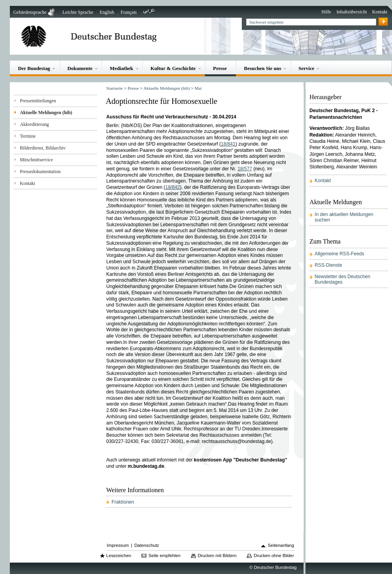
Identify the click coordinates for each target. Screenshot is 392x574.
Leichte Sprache (78, 12)
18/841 (228, 144)
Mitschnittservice (36, 160)
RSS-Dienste (328, 265)
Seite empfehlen (164, 556)
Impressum (118, 545)
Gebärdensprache (30, 12)
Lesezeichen (119, 556)
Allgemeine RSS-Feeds (339, 254)
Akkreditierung (34, 124)
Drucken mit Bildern (217, 556)
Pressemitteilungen (38, 101)
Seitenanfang (281, 545)
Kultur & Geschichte (173, 68)
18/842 (172, 187)
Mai (198, 88)
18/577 (245, 169)
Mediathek (121, 68)
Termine (28, 136)
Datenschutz (147, 545)
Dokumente (80, 68)
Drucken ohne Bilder (274, 556)
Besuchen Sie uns (263, 68)
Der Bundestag (34, 68)
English (107, 12)
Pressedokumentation (40, 172)
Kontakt (380, 12)
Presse (220, 68)
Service (306, 68)
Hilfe (327, 12)
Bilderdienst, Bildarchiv (42, 148)
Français (129, 12)
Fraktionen (123, 502)
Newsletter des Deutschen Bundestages (342, 279)
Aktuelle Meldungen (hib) (46, 113)
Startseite (114, 88)
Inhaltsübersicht (352, 12)
